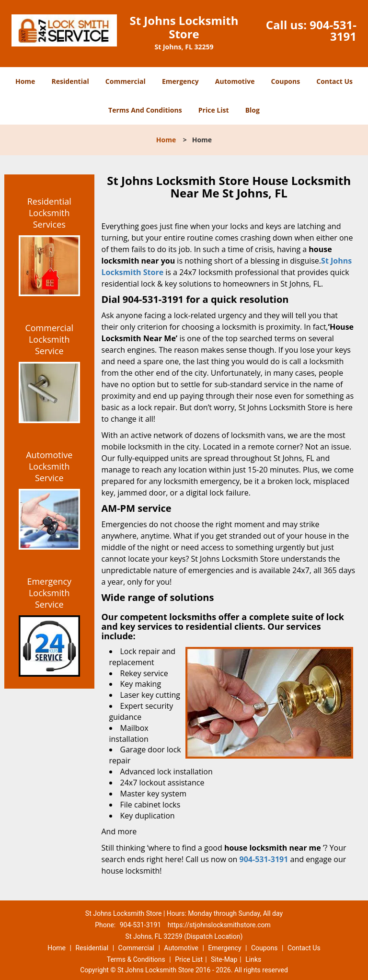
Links (253, 959)
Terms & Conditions (136, 959)
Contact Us (334, 81)
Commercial (126, 81)
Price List (214, 110)
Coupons (286, 81)
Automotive (235, 81)
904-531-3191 (333, 30)
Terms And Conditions (145, 110)
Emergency (180, 81)
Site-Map (224, 959)
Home (25, 81)
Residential (70, 81)
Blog (253, 110)
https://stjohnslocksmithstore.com (219, 925)
